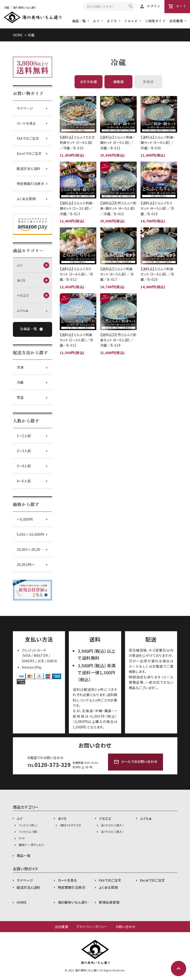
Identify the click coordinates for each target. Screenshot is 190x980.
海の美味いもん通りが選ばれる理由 (76, 902)
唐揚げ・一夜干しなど (31, 845)
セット (22, 838)
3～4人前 (24, 466)
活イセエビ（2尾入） (112, 832)
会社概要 (62, 927)
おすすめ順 (89, 82)
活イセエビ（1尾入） (112, 825)
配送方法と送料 (29, 169)
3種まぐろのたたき (71, 825)
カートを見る (26, 123)
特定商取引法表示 (31, 184)
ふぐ (96, 21)
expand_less (179, 969)
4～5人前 (24, 481)
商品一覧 (24, 856)
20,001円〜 (26, 564)
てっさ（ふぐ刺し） (28, 825)
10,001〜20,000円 (31, 549)
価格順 (118, 82)
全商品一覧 (31, 329)
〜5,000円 (25, 519)
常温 (20, 397)
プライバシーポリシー (92, 927)
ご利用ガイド (155, 21)
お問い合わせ (125, 927)
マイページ (25, 108)
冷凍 (20, 367)
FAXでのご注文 (28, 138)
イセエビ (131, 21)
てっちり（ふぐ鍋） (28, 832)
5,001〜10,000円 (30, 534)
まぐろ (112, 21)
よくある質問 (26, 199)
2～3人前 (24, 451)
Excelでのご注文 (29, 153)
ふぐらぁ (23, 310)
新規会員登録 (109, 902)
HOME (18, 35)
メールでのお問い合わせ (136, 762)
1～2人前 (24, 436)
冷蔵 (31, 35)
